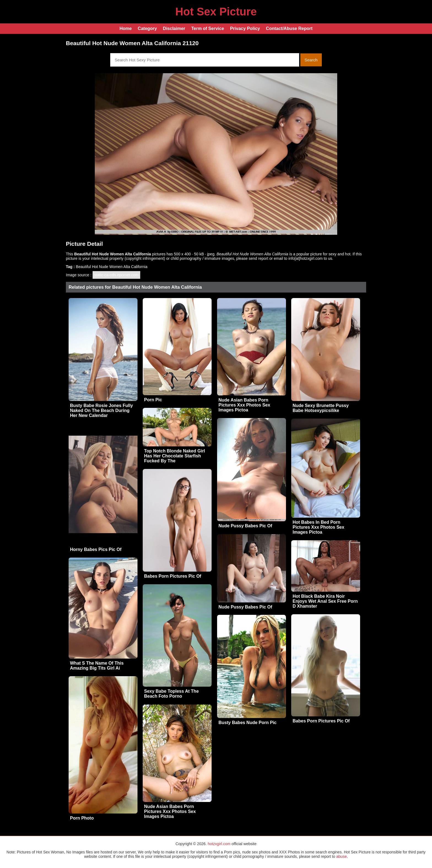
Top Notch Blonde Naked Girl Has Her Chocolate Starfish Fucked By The (175, 456)
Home (126, 28)
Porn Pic (153, 400)
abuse (342, 856)
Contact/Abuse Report (289, 28)
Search (311, 60)
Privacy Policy (245, 28)
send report (259, 258)
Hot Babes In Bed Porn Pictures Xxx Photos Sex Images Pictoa (318, 527)
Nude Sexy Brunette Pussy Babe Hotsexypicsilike (321, 408)
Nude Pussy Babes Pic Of (245, 526)
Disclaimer (174, 28)
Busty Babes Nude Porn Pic (248, 723)
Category (147, 28)
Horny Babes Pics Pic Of (96, 549)
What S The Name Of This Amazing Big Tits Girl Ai (97, 666)
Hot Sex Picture (216, 12)
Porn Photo (82, 818)
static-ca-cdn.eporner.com (116, 275)
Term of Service (208, 28)
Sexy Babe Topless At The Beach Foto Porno (171, 694)
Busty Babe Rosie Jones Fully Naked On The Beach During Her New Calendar (102, 410)
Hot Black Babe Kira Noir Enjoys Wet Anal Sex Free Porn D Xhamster (325, 601)
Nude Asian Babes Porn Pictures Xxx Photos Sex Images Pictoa (244, 405)
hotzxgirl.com (219, 844)
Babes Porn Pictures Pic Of (173, 576)
